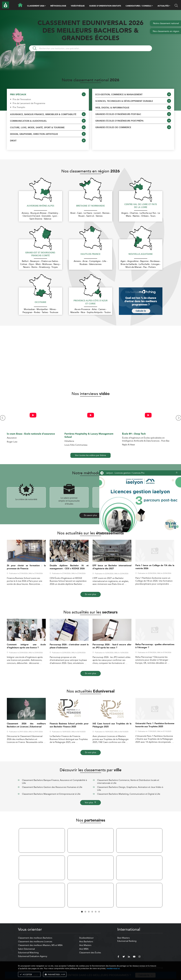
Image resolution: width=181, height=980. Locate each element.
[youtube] (134, 957)
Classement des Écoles (90, 953)
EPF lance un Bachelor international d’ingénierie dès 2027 (112, 567)
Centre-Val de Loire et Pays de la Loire (141, 206)
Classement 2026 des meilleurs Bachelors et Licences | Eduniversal (26, 725)
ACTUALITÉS (163, 6)
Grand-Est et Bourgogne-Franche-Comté (40, 254)
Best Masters (124, 938)
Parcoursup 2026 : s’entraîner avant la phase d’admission (69, 646)
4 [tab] (92, 912)
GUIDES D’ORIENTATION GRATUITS (105, 6)
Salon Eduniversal (26, 949)
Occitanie (40, 302)
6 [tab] (99, 912)
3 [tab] (89, 912)
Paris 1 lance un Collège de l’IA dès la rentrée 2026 (155, 567)
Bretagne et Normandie (91, 206)
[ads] (140, 504)
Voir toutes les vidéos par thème (91, 455)
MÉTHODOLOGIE (58, 6)
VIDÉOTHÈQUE (78, 6)
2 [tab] (85, 912)
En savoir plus (91, 515)
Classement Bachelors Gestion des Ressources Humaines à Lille (52, 787)
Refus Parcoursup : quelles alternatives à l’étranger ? (155, 646)
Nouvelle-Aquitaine (141, 254)
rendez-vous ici (113, 968)
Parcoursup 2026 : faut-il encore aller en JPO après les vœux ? (112, 646)
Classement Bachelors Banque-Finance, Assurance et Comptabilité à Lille (54, 782)
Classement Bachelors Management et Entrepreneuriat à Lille (51, 794)
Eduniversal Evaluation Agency (33, 956)
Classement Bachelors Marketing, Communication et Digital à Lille (129, 794)
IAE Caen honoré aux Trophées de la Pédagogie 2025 (112, 725)
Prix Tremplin (19, 107)
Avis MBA (84, 949)
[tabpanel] (42, 868)
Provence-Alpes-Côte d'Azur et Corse (91, 302)
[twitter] (124, 957)
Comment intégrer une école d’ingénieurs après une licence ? (26, 646)
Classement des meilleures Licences (35, 942)
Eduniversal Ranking (127, 941)
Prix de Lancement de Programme (29, 103)
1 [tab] (82, 912)
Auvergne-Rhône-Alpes (40, 206)
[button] (45, 6)
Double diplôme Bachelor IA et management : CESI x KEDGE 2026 (69, 567)
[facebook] (118, 957)
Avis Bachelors (86, 942)
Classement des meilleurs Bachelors (35, 938)
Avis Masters (85, 945)
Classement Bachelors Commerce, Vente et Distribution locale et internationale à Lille (128, 782)
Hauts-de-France (91, 254)
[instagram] (139, 957)
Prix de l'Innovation (22, 99)
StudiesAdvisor (86, 938)
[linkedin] (129, 957)
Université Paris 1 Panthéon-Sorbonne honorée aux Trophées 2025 (155, 725)
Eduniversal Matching (28, 953)
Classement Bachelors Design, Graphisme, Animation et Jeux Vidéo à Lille (130, 789)
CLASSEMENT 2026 (36, 6)
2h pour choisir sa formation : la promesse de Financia (26, 567)
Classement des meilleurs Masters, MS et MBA (40, 945)
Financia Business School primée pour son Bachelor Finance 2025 (69, 725)
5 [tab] (96, 912)
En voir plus (91, 594)
